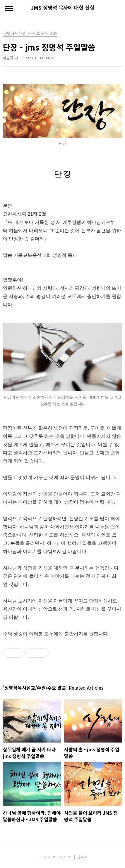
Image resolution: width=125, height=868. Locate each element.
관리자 (82, 857)
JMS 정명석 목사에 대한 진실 (62, 8)
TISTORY (64, 857)
